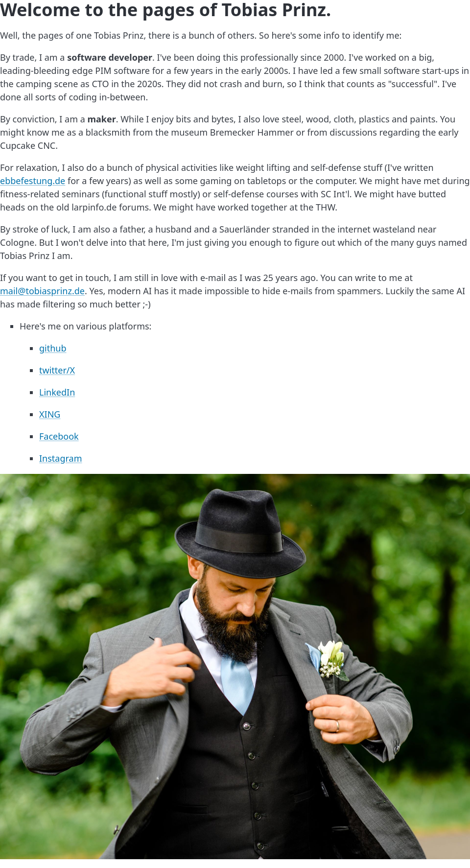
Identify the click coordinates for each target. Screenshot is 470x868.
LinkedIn (57, 392)
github (53, 348)
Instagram (61, 458)
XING (50, 414)
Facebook (59, 436)
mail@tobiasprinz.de (42, 291)
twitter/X (57, 370)
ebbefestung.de (33, 181)
